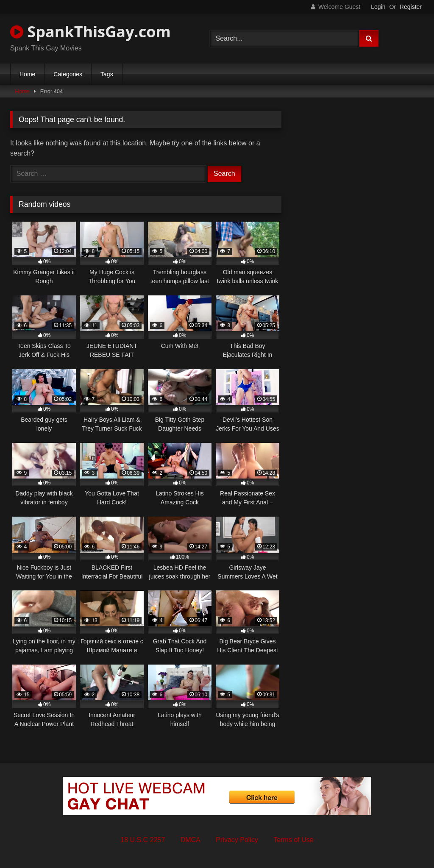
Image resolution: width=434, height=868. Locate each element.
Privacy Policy (237, 840)
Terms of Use (293, 840)
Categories (68, 74)
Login (378, 7)
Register (411, 7)
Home (27, 74)
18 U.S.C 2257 (143, 840)
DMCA (191, 840)
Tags (107, 74)
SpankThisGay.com (90, 32)
